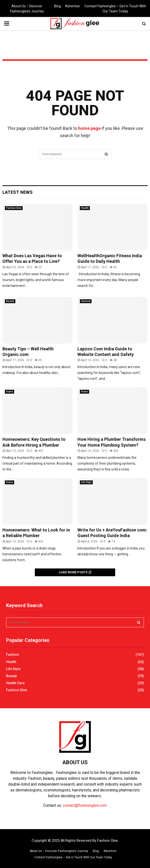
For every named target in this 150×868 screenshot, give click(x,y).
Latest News (18, 192)
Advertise (72, 6)
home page (89, 128)
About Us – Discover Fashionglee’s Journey (27, 9)
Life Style (86, 482)
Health (85, 208)
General (86, 301)
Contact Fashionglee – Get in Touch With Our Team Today (115, 9)
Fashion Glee (14, 208)
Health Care (15, 683)
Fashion (13, 655)
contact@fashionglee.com (85, 805)
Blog (57, 6)
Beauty (10, 301)
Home (9, 392)
